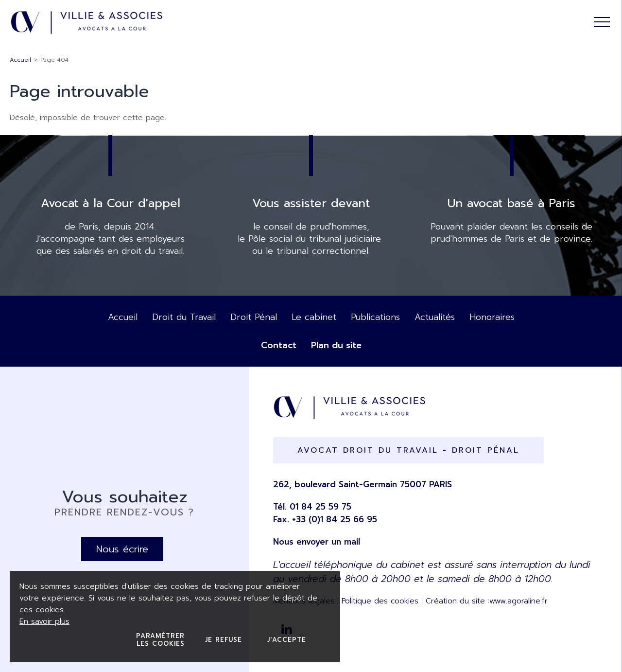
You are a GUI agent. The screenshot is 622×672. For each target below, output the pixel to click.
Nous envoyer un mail (317, 542)
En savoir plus (44, 621)
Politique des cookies (380, 601)
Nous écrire (122, 549)
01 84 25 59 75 (320, 507)
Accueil (20, 60)
